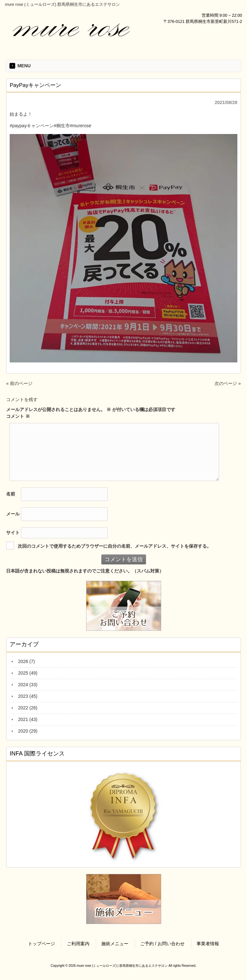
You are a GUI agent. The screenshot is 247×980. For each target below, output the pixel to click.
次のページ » (228, 383)
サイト (13, 533)
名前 (11, 494)
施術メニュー (115, 944)
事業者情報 (208, 944)
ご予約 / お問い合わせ (162, 944)
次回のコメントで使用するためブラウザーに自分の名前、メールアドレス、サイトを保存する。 (114, 546)
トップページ (41, 944)
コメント (18, 416)
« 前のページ (19, 383)
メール (13, 514)
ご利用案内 (78, 944)
